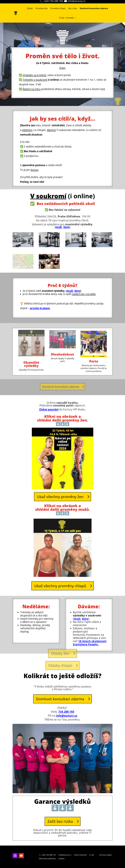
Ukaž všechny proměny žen (60, 497)
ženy (77, 291)
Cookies (61, 859)
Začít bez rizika (60, 821)
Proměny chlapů (58, 8)
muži (59, 227)
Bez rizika (73, 8)
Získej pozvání (49, 409)
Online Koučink (80, 855)
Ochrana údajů (105, 855)
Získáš (30, 8)
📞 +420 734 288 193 (47, 855)
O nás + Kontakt (66, 18)
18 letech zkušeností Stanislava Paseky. (90, 643)
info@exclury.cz (67, 715)
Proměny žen (42, 8)
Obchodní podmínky (47, 859)
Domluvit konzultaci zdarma (60, 699)
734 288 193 (66, 712)
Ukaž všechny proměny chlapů (60, 586)
